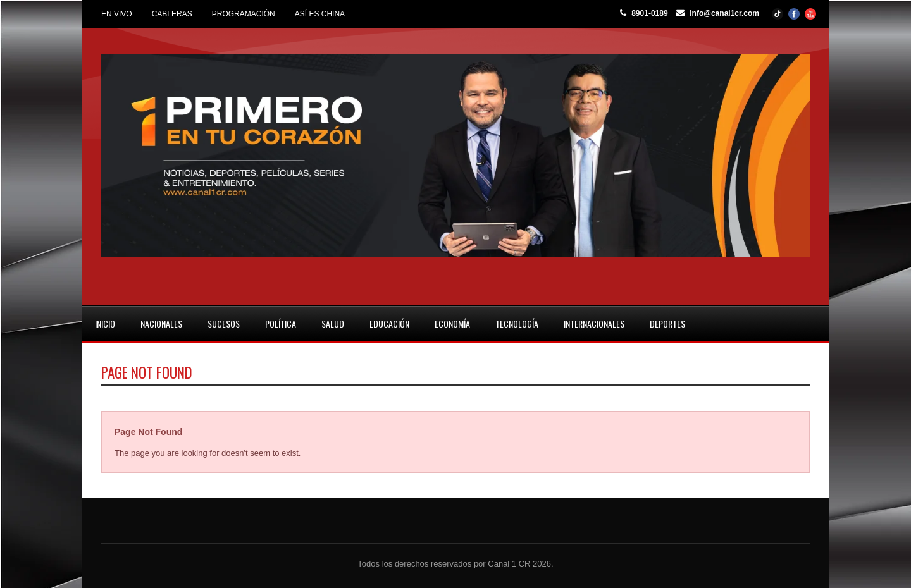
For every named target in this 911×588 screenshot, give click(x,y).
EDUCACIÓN (389, 323)
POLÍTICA (281, 323)
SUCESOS (224, 323)
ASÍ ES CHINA (320, 14)
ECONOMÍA (452, 323)
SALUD (333, 323)
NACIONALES (161, 323)
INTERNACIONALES (594, 323)
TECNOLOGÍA (517, 323)
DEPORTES (667, 323)
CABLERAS (172, 14)
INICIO (105, 323)
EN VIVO (117, 14)
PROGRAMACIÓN (244, 14)
